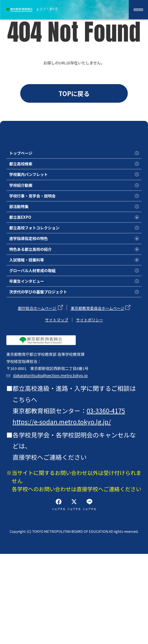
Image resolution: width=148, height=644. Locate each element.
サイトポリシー (90, 373)
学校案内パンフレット (42, 196)
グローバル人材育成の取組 (48, 317)
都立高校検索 (29, 182)
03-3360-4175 (107, 482)
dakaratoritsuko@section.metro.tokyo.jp (77, 443)
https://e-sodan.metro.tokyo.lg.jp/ (63, 494)
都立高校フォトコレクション (51, 263)
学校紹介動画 (29, 209)
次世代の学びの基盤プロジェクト (57, 343)
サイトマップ (57, 373)
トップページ (29, 169)
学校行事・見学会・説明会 (48, 223)
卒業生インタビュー (38, 330)
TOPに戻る (74, 97)
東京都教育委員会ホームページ (98, 361)
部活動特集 (26, 236)
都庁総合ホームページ (37, 361)
